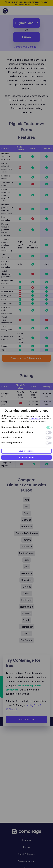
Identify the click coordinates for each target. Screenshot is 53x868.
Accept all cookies (27, 411)
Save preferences (27, 404)
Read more (34, 372)
